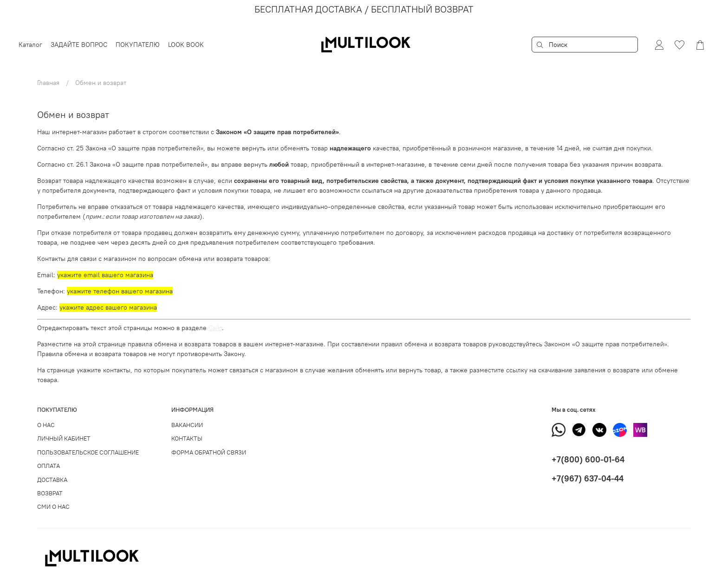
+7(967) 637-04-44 (588, 478)
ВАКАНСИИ (187, 425)
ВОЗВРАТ (50, 493)
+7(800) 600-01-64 (588, 459)
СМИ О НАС (53, 507)
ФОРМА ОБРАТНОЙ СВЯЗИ (209, 452)
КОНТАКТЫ (187, 438)
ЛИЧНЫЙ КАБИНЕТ (64, 438)
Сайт (215, 328)
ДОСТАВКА (52, 480)
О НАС (46, 425)
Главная (48, 83)
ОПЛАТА (49, 466)
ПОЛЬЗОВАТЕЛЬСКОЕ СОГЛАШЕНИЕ (88, 452)
